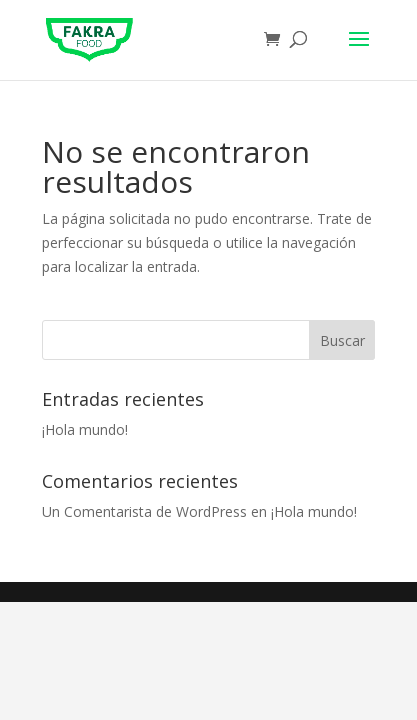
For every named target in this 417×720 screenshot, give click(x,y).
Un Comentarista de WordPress (144, 511)
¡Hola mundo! (85, 429)
